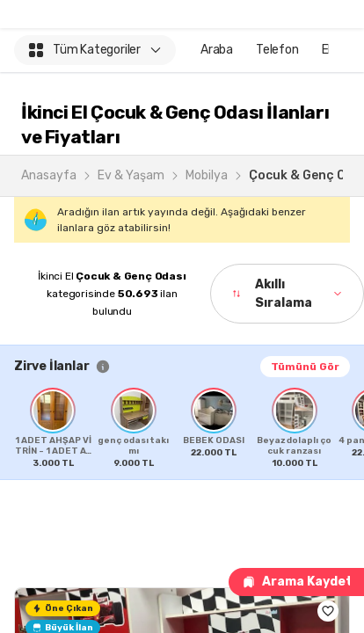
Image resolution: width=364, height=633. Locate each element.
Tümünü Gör (305, 367)
